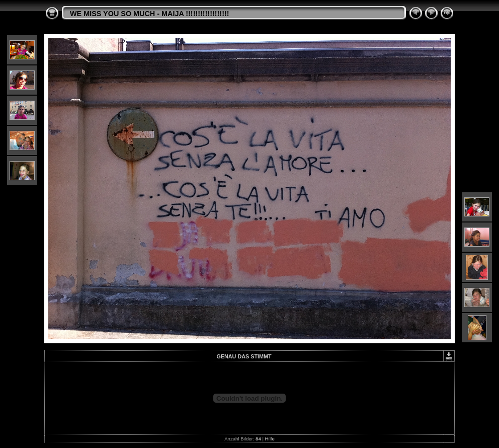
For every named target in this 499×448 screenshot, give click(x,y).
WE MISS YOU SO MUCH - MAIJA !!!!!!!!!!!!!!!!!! (150, 14)
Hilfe (270, 439)
